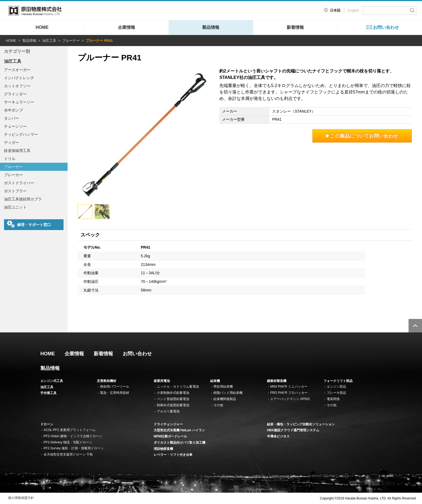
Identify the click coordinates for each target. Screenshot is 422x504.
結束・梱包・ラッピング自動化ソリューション (301, 424)
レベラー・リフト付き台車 (173, 455)
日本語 (335, 10)
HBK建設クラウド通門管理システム (293, 430)
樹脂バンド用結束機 (228, 393)
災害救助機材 (107, 381)
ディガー (12, 142)
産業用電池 (162, 381)
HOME (42, 27)
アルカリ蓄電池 (168, 411)
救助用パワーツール (115, 387)
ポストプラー (15, 191)
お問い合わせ (386, 27)
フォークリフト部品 (338, 381)
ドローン (47, 424)
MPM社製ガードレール (170, 436)
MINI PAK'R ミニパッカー (289, 387)
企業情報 (126, 27)
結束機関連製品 (225, 399)
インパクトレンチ (19, 78)
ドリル (10, 159)
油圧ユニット (15, 207)
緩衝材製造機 (277, 381)
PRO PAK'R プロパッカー (289, 393)
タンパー (12, 118)
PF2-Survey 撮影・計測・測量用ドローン (74, 448)
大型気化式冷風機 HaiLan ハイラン (179, 430)
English (354, 10)
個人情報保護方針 (21, 498)
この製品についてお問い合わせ (362, 136)
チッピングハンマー (21, 134)
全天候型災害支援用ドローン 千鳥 (68, 454)
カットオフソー (17, 86)
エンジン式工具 (52, 381)
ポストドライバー (19, 183)
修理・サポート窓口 (29, 224)
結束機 (215, 381)
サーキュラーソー (19, 102)
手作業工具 (48, 393)
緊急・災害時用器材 (115, 393)
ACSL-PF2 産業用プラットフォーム (70, 430)
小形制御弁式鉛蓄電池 (173, 393)
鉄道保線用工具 (17, 151)
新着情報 (295, 27)
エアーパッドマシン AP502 (290, 399)
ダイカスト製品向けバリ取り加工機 (180, 443)
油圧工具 (49, 41)
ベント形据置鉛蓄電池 (173, 399)
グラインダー (15, 94)
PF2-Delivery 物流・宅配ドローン (68, 442)
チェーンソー (15, 126)
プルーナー (71, 41)
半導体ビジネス (278, 436)
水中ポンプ (13, 110)
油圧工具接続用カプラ (23, 199)
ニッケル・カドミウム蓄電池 (178, 387)
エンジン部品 (336, 387)
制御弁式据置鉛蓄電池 (173, 405)
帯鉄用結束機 (223, 387)
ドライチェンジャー (168, 424)
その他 (218, 405)
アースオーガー (17, 70)
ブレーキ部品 (336, 393)
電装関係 (333, 399)
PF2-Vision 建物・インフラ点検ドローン (73, 436)
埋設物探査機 (163, 449)
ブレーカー (13, 175)
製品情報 (211, 27)
